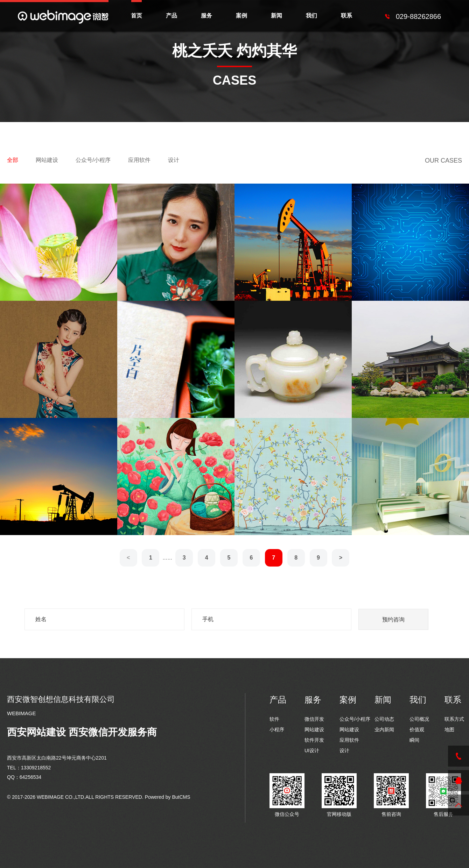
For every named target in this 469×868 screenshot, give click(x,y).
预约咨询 (393, 620)
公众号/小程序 (93, 160)
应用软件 (139, 160)
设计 (174, 160)
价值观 (417, 730)
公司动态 (384, 719)
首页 (136, 16)
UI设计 (312, 750)
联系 (346, 16)
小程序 (277, 730)
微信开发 (314, 719)
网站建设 (47, 160)
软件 (274, 719)
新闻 (276, 16)
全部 (13, 160)
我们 (311, 16)
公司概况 (419, 719)
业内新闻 (384, 730)
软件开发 (314, 740)
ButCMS (181, 797)
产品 (171, 16)
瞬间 (414, 740)
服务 (206, 16)
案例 (241, 16)
